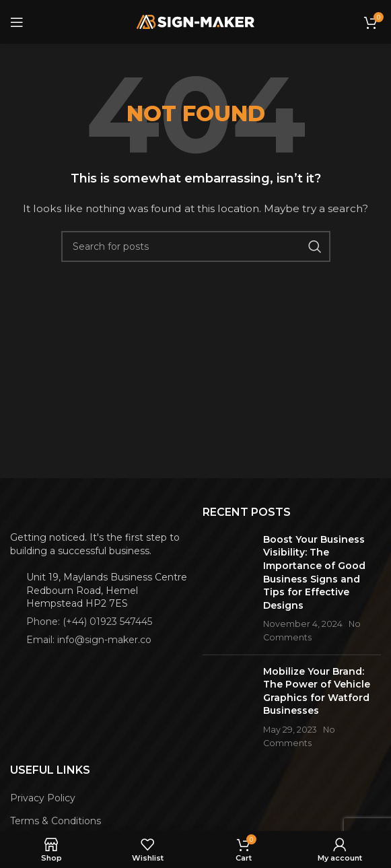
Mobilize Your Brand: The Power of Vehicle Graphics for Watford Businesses (317, 691)
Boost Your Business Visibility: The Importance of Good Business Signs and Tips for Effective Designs (314, 572)
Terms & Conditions (56, 821)
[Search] (196, 246)
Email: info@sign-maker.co (89, 640)
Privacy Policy (43, 798)
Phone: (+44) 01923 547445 (89, 622)
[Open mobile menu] (17, 22)
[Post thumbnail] (228, 589)
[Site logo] (195, 21)
